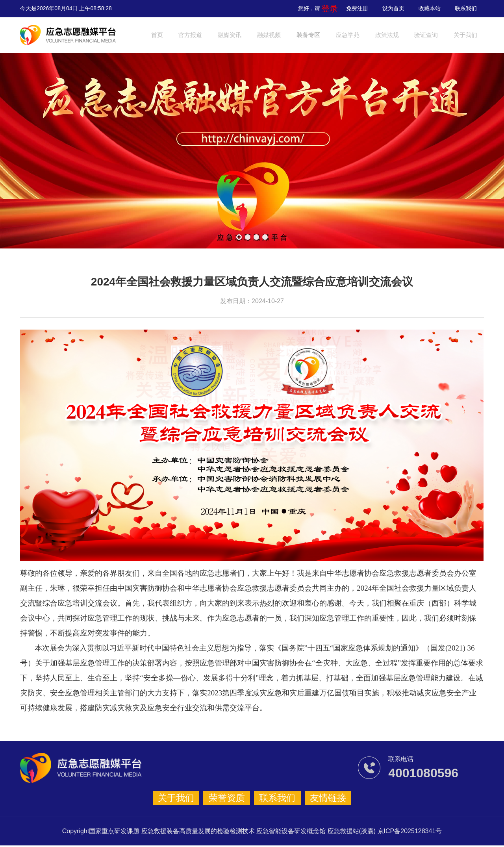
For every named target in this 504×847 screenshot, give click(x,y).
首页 (159, 35)
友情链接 (319, 798)
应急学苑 (374, 35)
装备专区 (330, 35)
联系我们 (466, 8)
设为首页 (393, 8)
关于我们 (185, 798)
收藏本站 (430, 8)
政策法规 (419, 35)
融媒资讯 (241, 35)
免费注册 (357, 8)
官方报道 (197, 35)
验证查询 (463, 35)
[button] (239, 237)
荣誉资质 (230, 798)
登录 (332, 8)
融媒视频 (285, 35)
